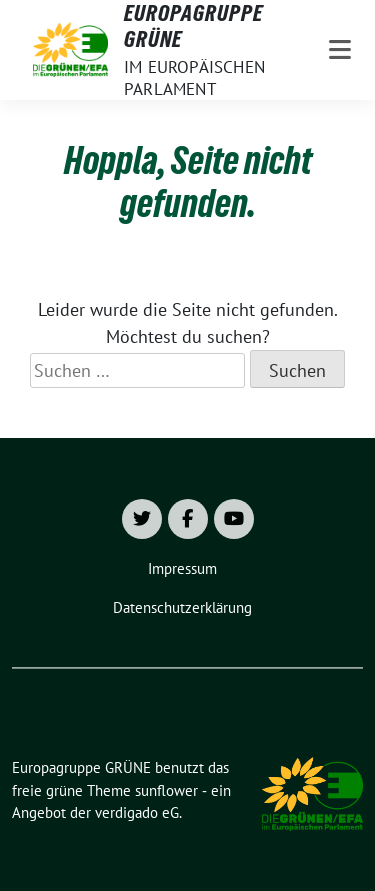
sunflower (166, 790)
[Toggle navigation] (340, 50)
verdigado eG (137, 812)
